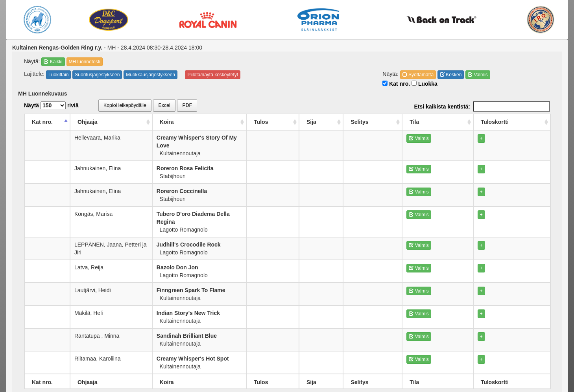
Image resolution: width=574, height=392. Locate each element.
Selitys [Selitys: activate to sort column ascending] (419, 122)
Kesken (451, 75)
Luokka (425, 84)
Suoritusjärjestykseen (97, 75)
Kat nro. (396, 84)
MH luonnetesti (85, 62)
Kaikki (53, 62)
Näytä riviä (51, 105)
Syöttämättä (418, 75)
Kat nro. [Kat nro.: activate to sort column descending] (42, 122)
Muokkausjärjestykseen (150, 75)
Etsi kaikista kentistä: (482, 107)
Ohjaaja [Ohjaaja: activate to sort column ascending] (90, 122)
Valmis (478, 75)
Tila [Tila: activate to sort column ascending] (460, 122)
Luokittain (58, 75)
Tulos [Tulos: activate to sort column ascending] (345, 122)
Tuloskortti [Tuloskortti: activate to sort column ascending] (514, 122)
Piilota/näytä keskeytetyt (213, 75)
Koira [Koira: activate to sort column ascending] (208, 122)
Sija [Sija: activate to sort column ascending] (382, 122)
